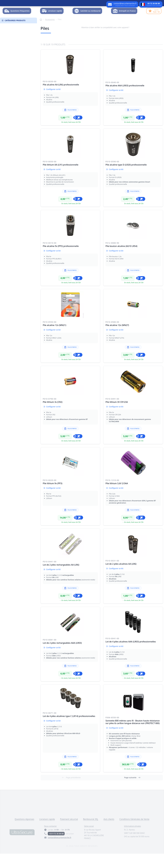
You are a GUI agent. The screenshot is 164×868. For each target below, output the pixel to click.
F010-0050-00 (50, 176)
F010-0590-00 (112, 176)
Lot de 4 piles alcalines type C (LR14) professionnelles (69, 731)
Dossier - (153, 17)
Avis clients (109, 834)
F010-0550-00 (50, 336)
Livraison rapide (47, 834)
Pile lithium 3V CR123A (117, 416)
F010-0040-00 (112, 97)
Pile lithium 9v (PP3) (53, 498)
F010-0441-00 (50, 576)
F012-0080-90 (112, 257)
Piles (60, 34)
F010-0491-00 (112, 413)
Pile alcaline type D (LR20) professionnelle (126, 179)
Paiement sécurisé (69, 834)
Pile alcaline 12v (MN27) (117, 340)
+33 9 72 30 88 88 (56, 848)
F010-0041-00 (112, 653)
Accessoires (50, 34)
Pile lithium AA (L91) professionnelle (61, 179)
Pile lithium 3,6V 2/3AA (117, 498)
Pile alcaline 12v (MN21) (55, 340)
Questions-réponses (24, 834)
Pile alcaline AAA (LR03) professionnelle (125, 100)
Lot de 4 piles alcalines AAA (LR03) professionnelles (131, 656)
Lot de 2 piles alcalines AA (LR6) (121, 578)
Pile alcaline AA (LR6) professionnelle (61, 99)
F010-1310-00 (112, 495)
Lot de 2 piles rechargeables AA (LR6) (61, 579)
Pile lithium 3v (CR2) (53, 416)
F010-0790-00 (50, 413)
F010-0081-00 (50, 654)
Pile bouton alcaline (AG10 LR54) (121, 260)
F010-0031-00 (112, 575)
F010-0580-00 (112, 336)
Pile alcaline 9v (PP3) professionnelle (61, 260)
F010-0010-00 (50, 257)
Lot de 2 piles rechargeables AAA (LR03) (62, 657)
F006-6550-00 (112, 732)
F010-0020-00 (50, 495)
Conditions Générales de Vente (134, 834)
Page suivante (132, 792)
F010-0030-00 (50, 96)
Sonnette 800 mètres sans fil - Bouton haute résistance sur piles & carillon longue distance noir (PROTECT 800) (133, 736)
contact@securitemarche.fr (59, 852)
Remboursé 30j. (91, 834)
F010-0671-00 (50, 727)
